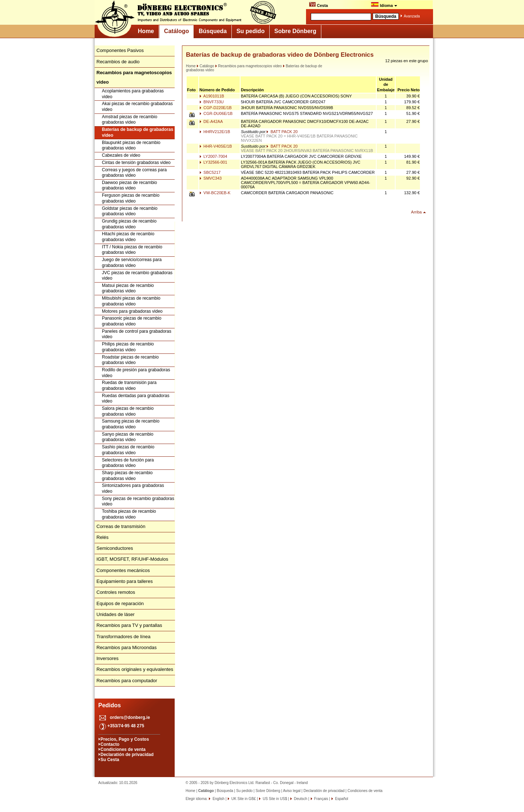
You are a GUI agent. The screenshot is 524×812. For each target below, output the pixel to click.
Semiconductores (115, 548)
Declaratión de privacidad (127, 755)
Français (321, 799)
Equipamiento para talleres (125, 581)
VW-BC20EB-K (215, 193)
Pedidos (110, 705)
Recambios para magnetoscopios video (248, 66)
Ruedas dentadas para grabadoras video (136, 399)
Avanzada (412, 16)
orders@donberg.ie (130, 717)
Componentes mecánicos (123, 570)
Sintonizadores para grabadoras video (133, 488)
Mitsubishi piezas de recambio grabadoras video (131, 301)
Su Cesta (110, 760)
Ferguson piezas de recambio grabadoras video (131, 198)
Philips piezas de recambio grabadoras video (128, 347)
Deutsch (300, 799)
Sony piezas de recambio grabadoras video (138, 501)
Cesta (318, 5)
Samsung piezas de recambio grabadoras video (131, 424)
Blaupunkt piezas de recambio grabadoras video (131, 145)
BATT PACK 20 (282, 132)
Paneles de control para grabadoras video (137, 334)
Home (146, 31)
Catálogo (176, 31)
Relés (102, 537)
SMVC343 (211, 178)
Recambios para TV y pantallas (129, 625)
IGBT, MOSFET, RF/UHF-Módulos (132, 559)
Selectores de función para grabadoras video (128, 463)
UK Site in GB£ (244, 799)
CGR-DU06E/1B (216, 113)
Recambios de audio (118, 62)
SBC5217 (210, 172)
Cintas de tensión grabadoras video (136, 163)
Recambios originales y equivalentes (135, 669)
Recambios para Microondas (126, 647)
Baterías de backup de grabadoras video (138, 132)
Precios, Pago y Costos (125, 739)
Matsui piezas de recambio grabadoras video (128, 288)
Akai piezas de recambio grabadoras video (137, 107)
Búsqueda (213, 31)
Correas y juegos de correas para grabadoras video (134, 173)
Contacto (110, 744)
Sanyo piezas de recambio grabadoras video (128, 437)
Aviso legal (292, 791)
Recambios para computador (127, 681)
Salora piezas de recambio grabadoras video (128, 411)
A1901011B (212, 96)
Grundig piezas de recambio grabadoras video (129, 224)
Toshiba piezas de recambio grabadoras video (129, 514)
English (218, 799)
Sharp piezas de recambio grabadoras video (127, 476)
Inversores (108, 658)
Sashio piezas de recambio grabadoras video (128, 450)
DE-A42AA (211, 121)
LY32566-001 (213, 162)
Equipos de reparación (120, 603)
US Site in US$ (275, 799)
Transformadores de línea (123, 637)
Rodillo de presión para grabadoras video (136, 373)
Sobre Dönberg (295, 31)
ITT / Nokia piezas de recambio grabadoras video (132, 250)
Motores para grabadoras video (132, 311)
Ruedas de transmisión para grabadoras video (129, 385)
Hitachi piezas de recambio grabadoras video (128, 237)
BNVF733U (212, 102)
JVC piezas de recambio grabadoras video (137, 276)
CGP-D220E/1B (216, 108)
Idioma (384, 5)
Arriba (416, 212)
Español (341, 799)
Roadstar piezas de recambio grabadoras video (130, 360)
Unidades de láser (116, 614)
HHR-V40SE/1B (216, 146)
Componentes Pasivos (120, 50)
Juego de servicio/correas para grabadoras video (132, 263)
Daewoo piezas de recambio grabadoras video (129, 185)
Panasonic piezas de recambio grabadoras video (132, 321)
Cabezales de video (121, 155)
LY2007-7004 (213, 156)
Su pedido (251, 31)
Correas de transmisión (121, 526)
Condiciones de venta (123, 749)
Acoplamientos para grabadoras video (133, 94)
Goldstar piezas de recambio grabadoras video (130, 211)
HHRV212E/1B (215, 132)
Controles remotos (116, 592)
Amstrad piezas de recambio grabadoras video (130, 120)
